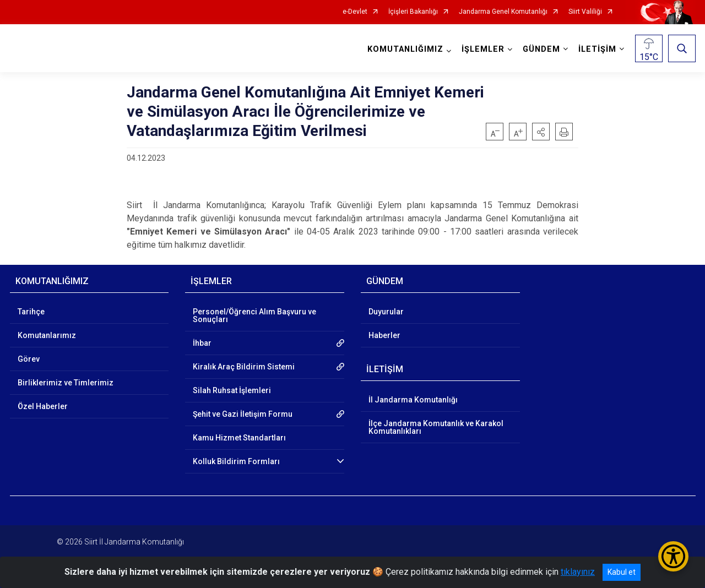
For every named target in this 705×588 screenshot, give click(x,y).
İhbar (202, 343)
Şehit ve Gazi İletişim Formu (243, 414)
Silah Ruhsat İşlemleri (232, 390)
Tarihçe (31, 312)
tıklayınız (578, 572)
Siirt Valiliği (585, 12)
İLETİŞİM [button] (597, 49)
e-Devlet (355, 12)
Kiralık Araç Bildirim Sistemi (244, 367)
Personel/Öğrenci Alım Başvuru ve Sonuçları (254, 315)
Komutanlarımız (47, 335)
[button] (541, 132)
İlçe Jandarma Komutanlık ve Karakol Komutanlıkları (436, 427)
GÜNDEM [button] (541, 49)
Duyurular (386, 312)
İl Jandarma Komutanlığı (413, 400)
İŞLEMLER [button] (483, 49)
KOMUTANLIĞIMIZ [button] (405, 49)
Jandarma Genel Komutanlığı (503, 12)
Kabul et (622, 572)
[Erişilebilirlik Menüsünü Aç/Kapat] (673, 556)
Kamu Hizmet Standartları (239, 438)
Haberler (384, 335)
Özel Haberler (43, 406)
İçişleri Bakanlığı (413, 12)
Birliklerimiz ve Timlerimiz (66, 383)
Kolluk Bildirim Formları (236, 461)
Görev (29, 359)
